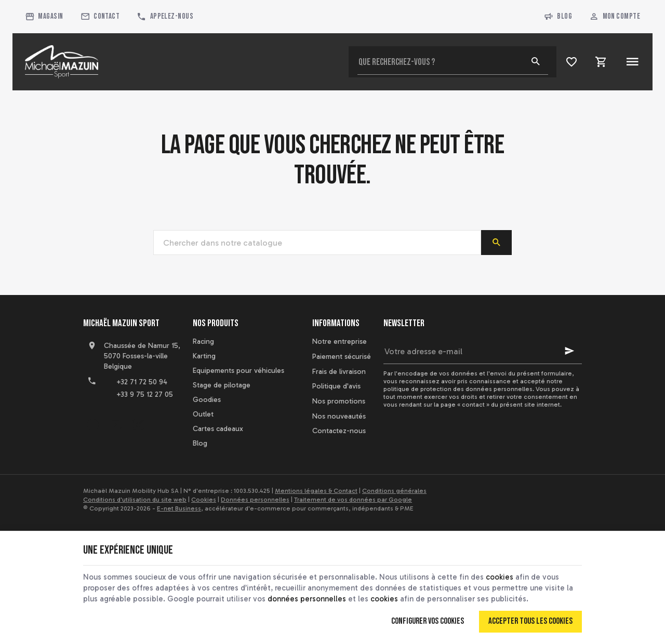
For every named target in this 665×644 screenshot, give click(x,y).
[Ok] (569, 351)
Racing (203, 341)
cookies (500, 577)
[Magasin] (44, 17)
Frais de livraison (339, 372)
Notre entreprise (340, 341)
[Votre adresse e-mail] (483, 351)
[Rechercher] (536, 62)
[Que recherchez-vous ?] (453, 62)
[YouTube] (115, 425)
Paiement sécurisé (342, 357)
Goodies (207, 400)
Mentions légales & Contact (316, 491)
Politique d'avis (336, 386)
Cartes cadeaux (218, 429)
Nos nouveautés (339, 416)
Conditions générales (394, 491)
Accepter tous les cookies (530, 621)
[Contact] (100, 17)
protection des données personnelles (476, 389)
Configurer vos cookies (428, 621)
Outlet (203, 414)
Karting (204, 356)
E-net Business (179, 508)
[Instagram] (138, 425)
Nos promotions (339, 401)
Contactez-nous (339, 431)
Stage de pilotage (222, 385)
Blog (558, 17)
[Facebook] (92, 425)
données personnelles (307, 599)
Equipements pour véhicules (238, 371)
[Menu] (632, 62)
